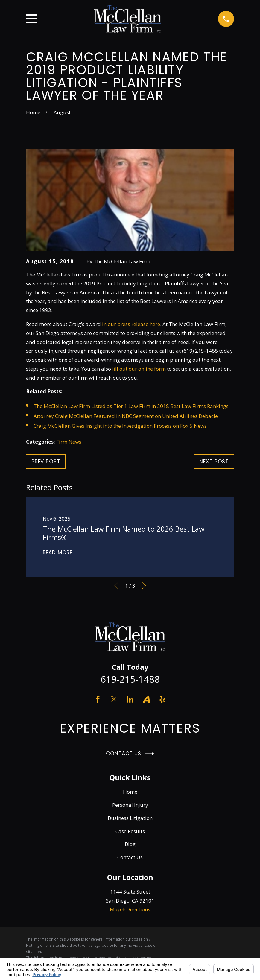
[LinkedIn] (130, 699)
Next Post (214, 462)
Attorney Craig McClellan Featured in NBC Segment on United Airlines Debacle (126, 416)
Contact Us (130, 754)
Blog (130, 844)
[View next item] (144, 586)
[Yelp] (162, 699)
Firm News (69, 442)
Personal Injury (130, 805)
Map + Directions (130, 909)
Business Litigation (130, 818)
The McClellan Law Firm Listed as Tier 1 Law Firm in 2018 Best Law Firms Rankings (131, 406)
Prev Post (46, 462)
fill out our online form (139, 369)
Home (130, 792)
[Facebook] (98, 699)
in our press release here (131, 324)
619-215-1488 (130, 679)
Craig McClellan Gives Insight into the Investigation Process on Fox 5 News (120, 426)
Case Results (130, 831)
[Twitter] (114, 699)
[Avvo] (146, 699)
